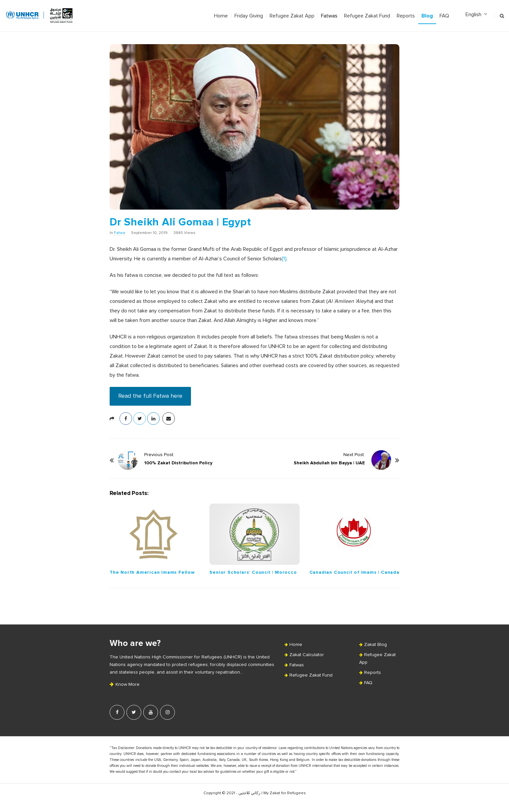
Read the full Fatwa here (150, 396)
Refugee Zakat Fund (367, 16)
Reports (406, 16)
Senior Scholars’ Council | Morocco (253, 572)
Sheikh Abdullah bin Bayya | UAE (329, 463)
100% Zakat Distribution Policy (178, 463)
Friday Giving (249, 16)
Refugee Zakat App (292, 16)
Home (221, 16)
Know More (125, 684)
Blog (427, 16)
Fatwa (120, 233)
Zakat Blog (375, 645)
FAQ (444, 16)
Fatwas (329, 16)
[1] (284, 259)
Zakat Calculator (307, 655)
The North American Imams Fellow (152, 572)
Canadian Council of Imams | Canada (354, 572)
